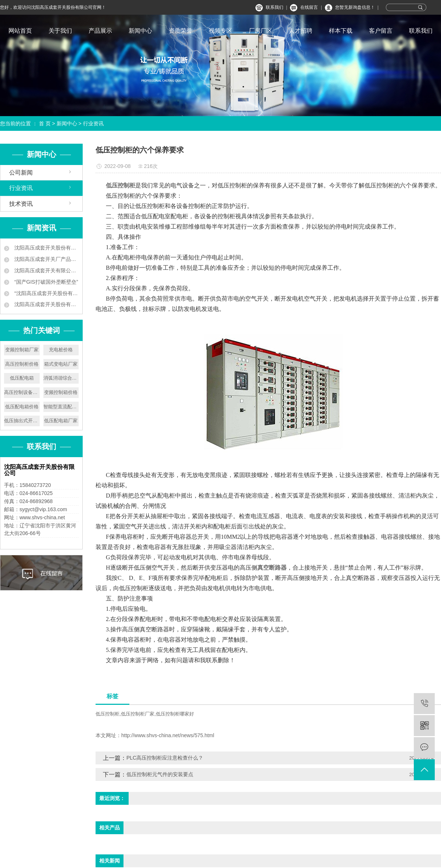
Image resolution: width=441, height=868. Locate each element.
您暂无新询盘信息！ (355, 7)
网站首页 (20, 31)
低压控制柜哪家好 (175, 714)
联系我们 (275, 7)
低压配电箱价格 (22, 407)
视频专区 (220, 31)
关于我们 (60, 31)
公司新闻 (21, 173)
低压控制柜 (107, 714)
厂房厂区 (261, 31)
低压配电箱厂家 (61, 421)
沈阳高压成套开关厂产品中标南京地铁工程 (46, 259)
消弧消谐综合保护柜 (61, 378)
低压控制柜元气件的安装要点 (160, 774)
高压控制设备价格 (22, 392)
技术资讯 (21, 204)
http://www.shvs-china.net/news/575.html (168, 735)
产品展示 (100, 31)
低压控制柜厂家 (138, 714)
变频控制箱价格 (61, 392)
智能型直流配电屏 (61, 407)
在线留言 (309, 7)
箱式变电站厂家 (61, 364)
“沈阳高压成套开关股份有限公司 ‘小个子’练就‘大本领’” (46, 293)
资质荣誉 (180, 31)
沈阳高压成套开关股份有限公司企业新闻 (46, 248)
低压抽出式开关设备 (22, 421)
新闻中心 (140, 31)
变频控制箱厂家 (22, 350)
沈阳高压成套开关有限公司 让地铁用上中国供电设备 (46, 270)
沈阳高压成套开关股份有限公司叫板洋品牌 (46, 304)
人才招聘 (301, 31)
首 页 (45, 123)
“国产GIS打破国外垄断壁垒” (45, 282)
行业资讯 (93, 123)
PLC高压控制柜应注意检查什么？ (165, 758)
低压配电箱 (22, 378)
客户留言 (381, 31)
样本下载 (341, 31)
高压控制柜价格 (22, 364)
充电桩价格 (61, 350)
